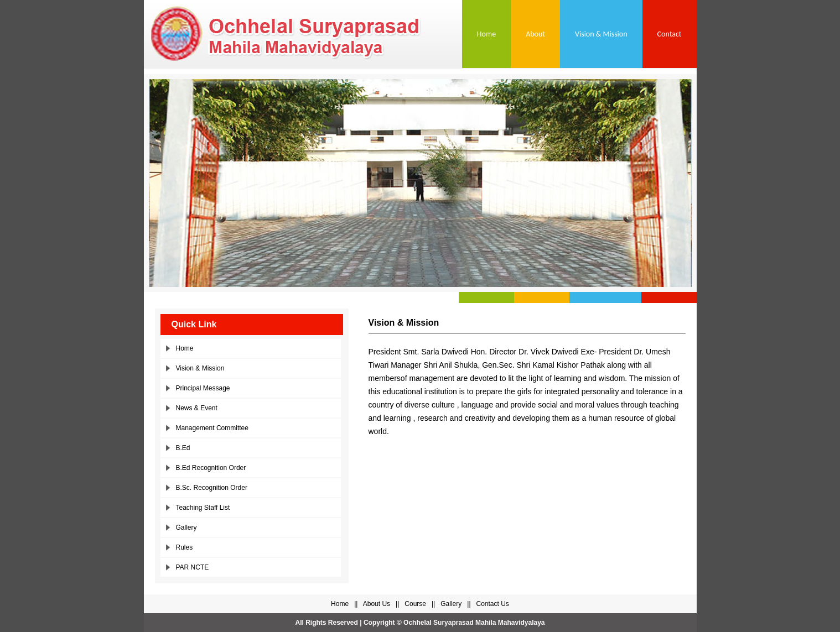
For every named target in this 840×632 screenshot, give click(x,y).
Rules (185, 547)
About (535, 34)
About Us (377, 604)
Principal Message (203, 388)
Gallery (186, 527)
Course (415, 604)
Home (486, 34)
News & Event (197, 408)
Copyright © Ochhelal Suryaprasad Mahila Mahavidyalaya (454, 623)
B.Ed (183, 448)
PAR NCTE (193, 567)
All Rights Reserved (326, 623)
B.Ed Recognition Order (211, 468)
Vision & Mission (601, 34)
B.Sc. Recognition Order (212, 488)
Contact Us (493, 604)
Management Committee (212, 428)
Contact (670, 34)
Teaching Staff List (203, 508)
